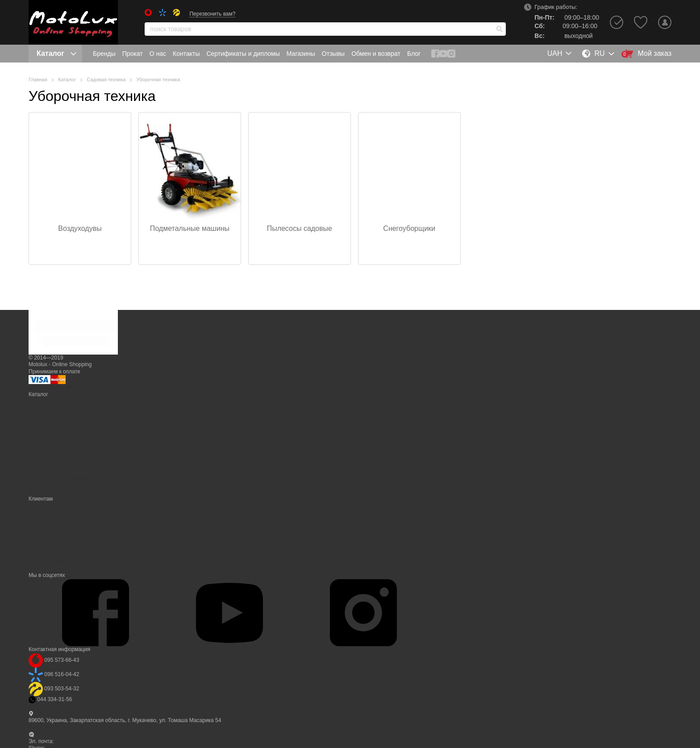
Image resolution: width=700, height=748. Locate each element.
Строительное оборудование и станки (76, 464)
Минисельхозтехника (55, 436)
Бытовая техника (50, 408)
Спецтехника (45, 457)
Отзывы (333, 54)
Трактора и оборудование (60, 478)
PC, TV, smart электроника (61, 401)
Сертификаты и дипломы (243, 54)
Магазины (301, 54)
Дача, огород (45, 415)
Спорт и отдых (46, 471)
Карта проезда (47, 727)
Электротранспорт (51, 492)
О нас (158, 54)
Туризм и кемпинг (50, 485)
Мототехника (45, 429)
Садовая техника (50, 443)
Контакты (186, 54)
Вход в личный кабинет (58, 506)
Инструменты (45, 422)
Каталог (56, 53)
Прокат (133, 54)
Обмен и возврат (376, 54)
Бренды (104, 54)
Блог (414, 54)
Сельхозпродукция (52, 450)
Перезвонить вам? (212, 14)
